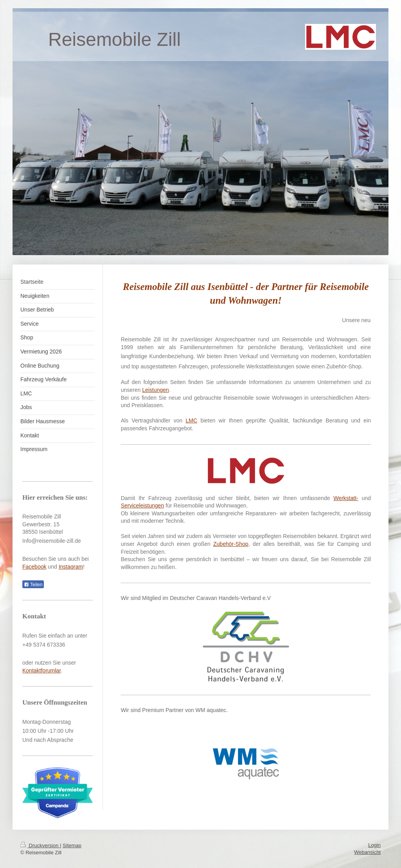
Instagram (71, 567)
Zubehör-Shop (231, 544)
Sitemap (72, 845)
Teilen (33, 585)
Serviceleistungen (142, 506)
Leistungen (156, 390)
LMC (191, 420)
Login (374, 845)
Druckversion (40, 845)
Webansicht (367, 852)
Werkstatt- (346, 498)
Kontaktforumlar (42, 670)
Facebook (34, 567)
